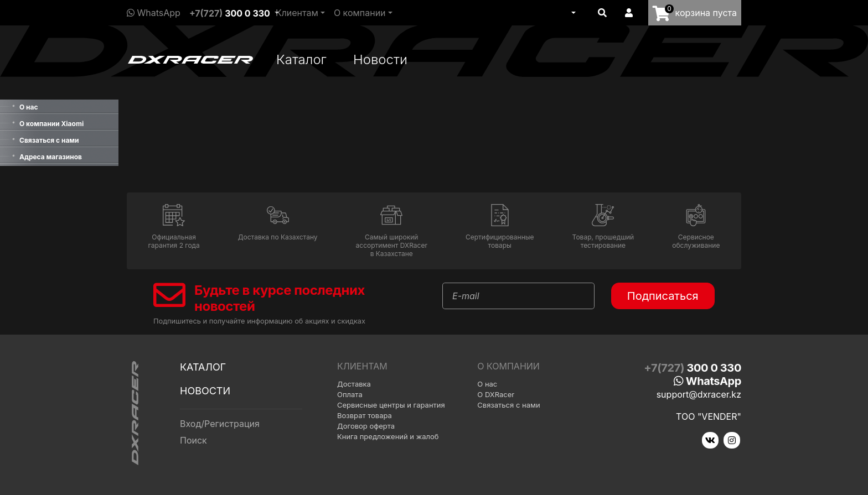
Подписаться (663, 296)
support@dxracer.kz (699, 394)
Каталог (301, 59)
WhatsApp (154, 13)
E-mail (466, 296)
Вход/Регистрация (220, 424)
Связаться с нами (49, 140)
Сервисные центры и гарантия (391, 405)
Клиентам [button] (297, 13)
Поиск (193, 440)
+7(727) (230, 13)
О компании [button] (360, 13)
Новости (380, 59)
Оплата (350, 394)
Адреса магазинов (51, 157)
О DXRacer (496, 394)
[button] (572, 13)
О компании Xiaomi (51, 124)
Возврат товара (365, 415)
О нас (29, 107)
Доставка (354, 384)
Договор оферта (366, 426)
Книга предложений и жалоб (388, 436)
